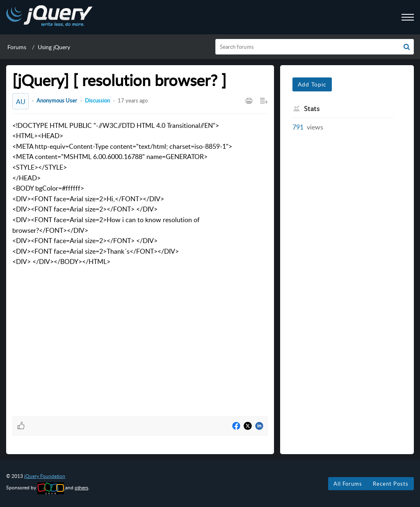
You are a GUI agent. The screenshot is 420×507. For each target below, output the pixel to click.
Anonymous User (57, 100)
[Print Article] (249, 101)
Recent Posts (391, 484)
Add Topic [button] (312, 84)
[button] (407, 47)
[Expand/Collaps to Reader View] (264, 101)
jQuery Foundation (45, 476)
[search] (315, 47)
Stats (312, 109)
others (81, 488)
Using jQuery (54, 47)
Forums (17, 47)
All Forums (348, 484)
